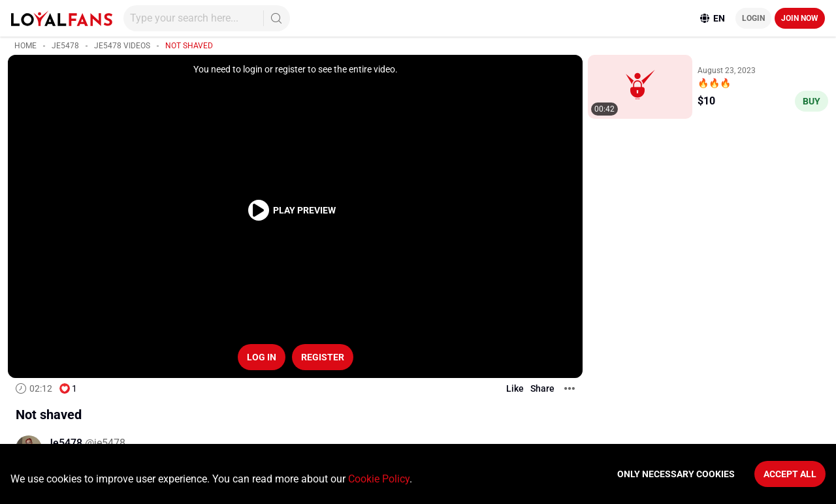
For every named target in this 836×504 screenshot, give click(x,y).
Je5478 (65, 46)
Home (25, 46)
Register (323, 357)
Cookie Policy (379, 479)
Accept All (790, 474)
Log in (262, 357)
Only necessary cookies (676, 474)
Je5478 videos (122, 46)
